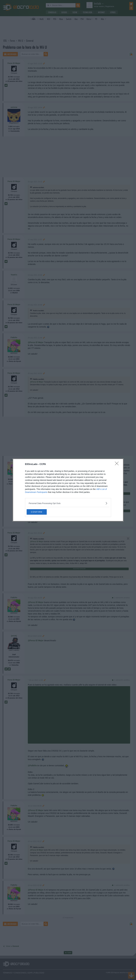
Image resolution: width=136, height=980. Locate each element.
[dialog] (68, 490)
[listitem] (68, 503)
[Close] (118, 464)
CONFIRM (40, 512)
